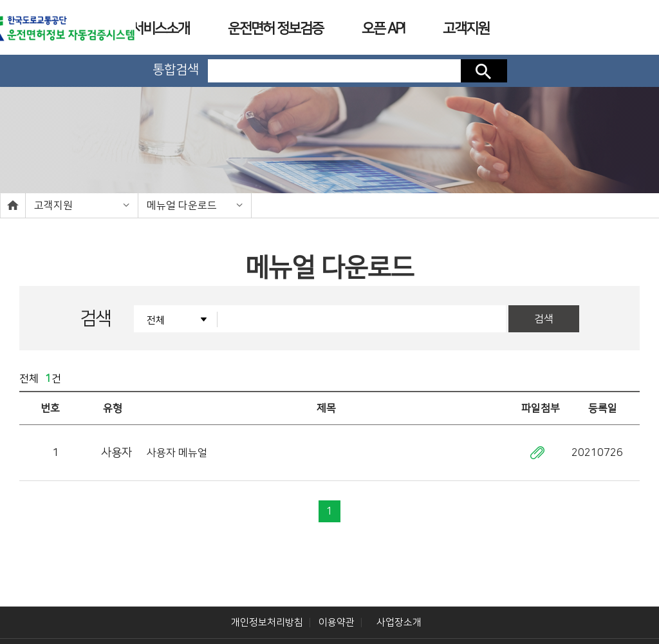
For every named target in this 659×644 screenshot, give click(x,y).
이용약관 (337, 599)
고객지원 (53, 205)
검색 (484, 71)
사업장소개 (399, 599)
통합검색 (176, 70)
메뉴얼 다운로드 (182, 205)
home (13, 205)
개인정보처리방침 (267, 599)
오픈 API (383, 29)
